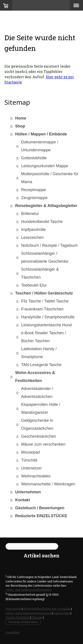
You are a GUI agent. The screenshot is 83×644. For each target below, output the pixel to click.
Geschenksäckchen (39, 436)
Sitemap (37, 617)
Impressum (13, 609)
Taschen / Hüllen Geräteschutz (44, 293)
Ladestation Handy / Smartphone (39, 353)
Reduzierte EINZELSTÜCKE (41, 516)
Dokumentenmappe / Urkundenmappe (40, 146)
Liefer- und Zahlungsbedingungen (28, 590)
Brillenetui (30, 214)
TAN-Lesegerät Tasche (41, 365)
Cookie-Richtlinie (17, 617)
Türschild (29, 460)
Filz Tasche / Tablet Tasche (45, 301)
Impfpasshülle (34, 230)
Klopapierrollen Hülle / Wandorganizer (41, 408)
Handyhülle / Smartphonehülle (48, 317)
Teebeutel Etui (34, 285)
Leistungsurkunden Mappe (45, 166)
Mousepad (31, 452)
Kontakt (23, 500)
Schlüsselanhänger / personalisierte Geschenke (45, 257)
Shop (20, 126)
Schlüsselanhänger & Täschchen (40, 273)
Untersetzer (32, 468)
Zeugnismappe (34, 198)
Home (21, 118)
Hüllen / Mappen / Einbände (41, 134)
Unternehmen (28, 492)
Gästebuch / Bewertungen (40, 508)
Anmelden (13, 632)
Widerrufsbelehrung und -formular (47, 609)
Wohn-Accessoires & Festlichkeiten (35, 377)
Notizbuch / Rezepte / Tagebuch (49, 245)
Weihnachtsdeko (36, 476)
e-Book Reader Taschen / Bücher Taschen (44, 337)
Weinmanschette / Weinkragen (48, 484)
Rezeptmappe (34, 190)
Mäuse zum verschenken (43, 444)
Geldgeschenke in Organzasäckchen (37, 424)
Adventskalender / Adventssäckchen (37, 393)
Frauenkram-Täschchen (42, 309)
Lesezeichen (32, 237)
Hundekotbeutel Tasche (42, 222)
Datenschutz (62, 613)
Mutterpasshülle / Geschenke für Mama (50, 178)
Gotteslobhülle (34, 158)
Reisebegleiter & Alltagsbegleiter (46, 206)
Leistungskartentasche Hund (46, 325)
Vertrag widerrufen (23, 622)
